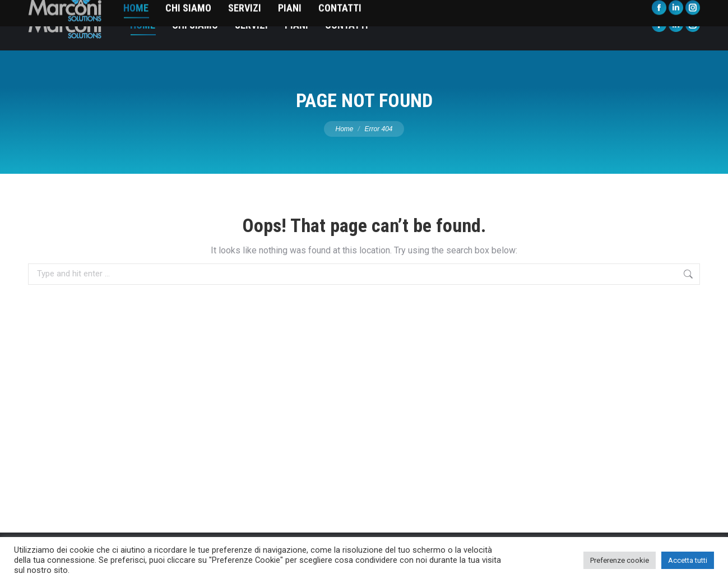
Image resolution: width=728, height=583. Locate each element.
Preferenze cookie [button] (620, 560)
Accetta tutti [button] (688, 560)
